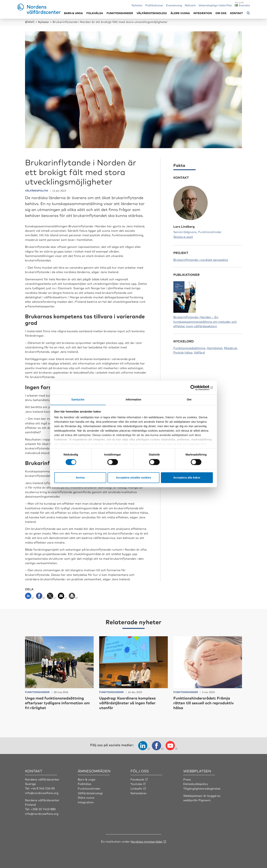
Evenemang (174, 5)
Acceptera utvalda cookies (133, 478)
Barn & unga (73, 13)
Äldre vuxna (180, 13)
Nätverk (190, 5)
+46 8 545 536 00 (43, 788)
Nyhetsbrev (139, 793)
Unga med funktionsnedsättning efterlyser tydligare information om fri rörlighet (57, 702)
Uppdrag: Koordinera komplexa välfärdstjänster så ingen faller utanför (130, 702)
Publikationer (154, 5)
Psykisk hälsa (183, 352)
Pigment (205, 800)
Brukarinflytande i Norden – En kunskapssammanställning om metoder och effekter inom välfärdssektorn (205, 321)
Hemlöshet (215, 348)
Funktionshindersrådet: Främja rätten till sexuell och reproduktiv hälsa (206, 702)
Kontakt (236, 13)
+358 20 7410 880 (43, 809)
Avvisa (80, 478)
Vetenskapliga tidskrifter (215, 5)
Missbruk (231, 348)
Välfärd (199, 352)
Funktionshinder (120, 13)
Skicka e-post (183, 236)
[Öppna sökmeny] (248, 13)
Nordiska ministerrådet (147, 841)
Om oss (221, 13)
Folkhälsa (95, 13)
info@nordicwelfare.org (42, 793)
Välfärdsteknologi (152, 13)
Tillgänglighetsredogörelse (202, 788)
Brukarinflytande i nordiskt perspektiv (201, 259)
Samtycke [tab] (78, 400)
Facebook (138, 779)
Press (187, 779)
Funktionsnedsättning (189, 348)
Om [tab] (189, 400)
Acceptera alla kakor (187, 478)
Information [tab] (133, 400)
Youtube (137, 783)
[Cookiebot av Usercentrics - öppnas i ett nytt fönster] (197, 387)
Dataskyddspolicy (196, 783)
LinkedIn (137, 788)
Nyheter (137, 5)
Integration (203, 13)
